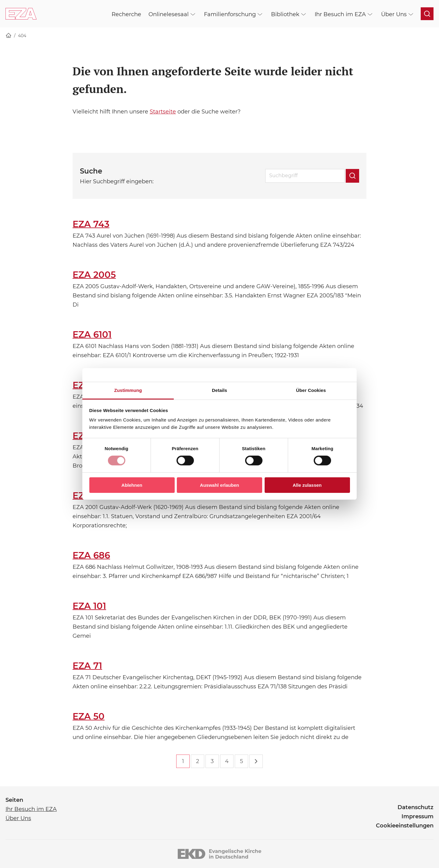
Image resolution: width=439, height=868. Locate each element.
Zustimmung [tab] (128, 390)
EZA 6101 (92, 334)
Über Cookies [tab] (311, 390)
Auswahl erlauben (220, 485)
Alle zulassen (307, 485)
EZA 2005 (94, 275)
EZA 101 (89, 606)
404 (22, 36)
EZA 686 (91, 555)
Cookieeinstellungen (405, 826)
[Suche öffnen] (427, 14)
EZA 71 (87, 666)
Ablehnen (132, 485)
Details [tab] (220, 390)
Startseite (163, 112)
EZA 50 (89, 716)
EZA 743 (91, 224)
